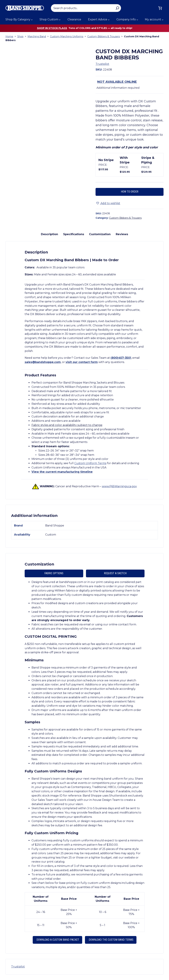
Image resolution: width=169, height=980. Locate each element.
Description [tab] (49, 234)
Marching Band (37, 36)
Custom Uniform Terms (90, 463)
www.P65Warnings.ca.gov (119, 486)
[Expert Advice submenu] (109, 20)
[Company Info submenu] (137, 20)
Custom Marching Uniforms (67, 36)
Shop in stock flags (52, 28)
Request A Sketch (115, 573)
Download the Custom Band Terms (111, 940)
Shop (20, 36)
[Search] (117, 8)
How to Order (130, 192)
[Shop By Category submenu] (32, 20)
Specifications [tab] (74, 234)
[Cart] (160, 8)
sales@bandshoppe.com (43, 362)
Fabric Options (54, 573)
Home (9, 36)
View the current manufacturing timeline (62, 472)
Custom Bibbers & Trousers (104, 36)
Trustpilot (102, 64)
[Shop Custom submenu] (60, 20)
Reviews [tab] (122, 234)
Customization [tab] (100, 234)
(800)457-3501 (121, 358)
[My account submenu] (163, 20)
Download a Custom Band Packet (57, 940)
